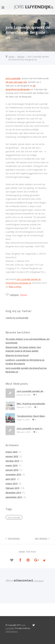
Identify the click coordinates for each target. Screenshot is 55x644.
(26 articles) (38, 581)
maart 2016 (12, 465)
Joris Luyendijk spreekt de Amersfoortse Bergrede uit (31, 391)
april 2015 (11, 479)
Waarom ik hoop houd (17, 355)
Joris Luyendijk (13, 78)
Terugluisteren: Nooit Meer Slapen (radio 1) (31, 416)
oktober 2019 (12, 461)
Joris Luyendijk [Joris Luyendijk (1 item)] (14, 517)
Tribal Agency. (12, 631)
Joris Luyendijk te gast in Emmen (29, 428)
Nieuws (21, 57)
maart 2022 (12, 452)
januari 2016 (12, 470)
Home (11, 57)
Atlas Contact (15, 287)
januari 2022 (12, 456)
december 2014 (13, 493)
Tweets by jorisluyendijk (17, 318)
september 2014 (14, 497)
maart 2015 (12, 484)
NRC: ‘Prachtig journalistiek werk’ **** (31, 404)
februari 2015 (12, 488)
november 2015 (13, 474)
